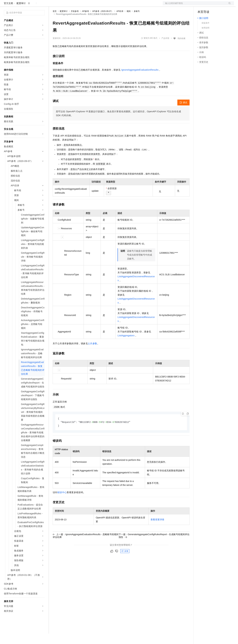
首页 (55, 22)
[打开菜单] (5, 5)
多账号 (137, 22)
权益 (62, 5)
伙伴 (88, 5)
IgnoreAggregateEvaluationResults (140, 80)
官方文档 (8, 14)
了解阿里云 (107, 5)
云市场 (79, 5)
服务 (96, 5)
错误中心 (62, 503)
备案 (201, 5)
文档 (194, 5)
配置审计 (21, 14)
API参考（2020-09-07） (103, 22)
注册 (217, 5)
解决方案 (52, 5)
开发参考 (75, 22)
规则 (129, 22)
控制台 (209, 5)
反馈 (125, 562)
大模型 (33, 5)
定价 (70, 5)
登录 (229, 5)
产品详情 (165, 49)
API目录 (120, 22)
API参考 (85, 22)
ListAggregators (126, 346)
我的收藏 (181, 49)
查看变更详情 (157, 530)
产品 (42, 5)
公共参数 (93, 354)
